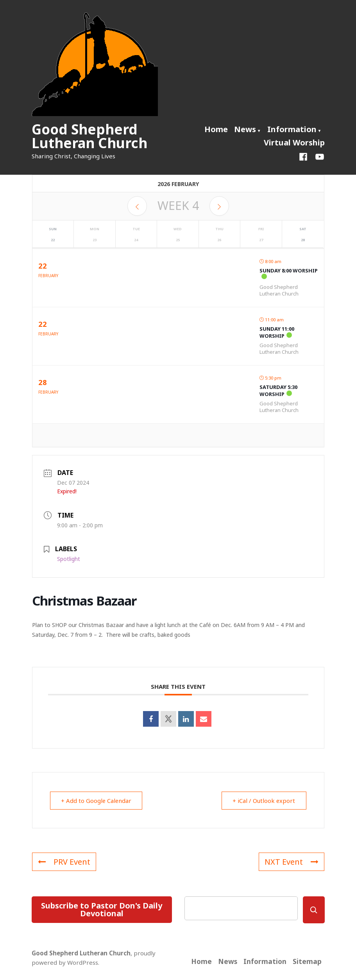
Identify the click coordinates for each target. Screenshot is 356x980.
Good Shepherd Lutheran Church (89, 136)
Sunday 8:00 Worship (289, 271)
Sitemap (307, 961)
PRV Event (64, 862)
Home (216, 129)
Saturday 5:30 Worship (278, 391)
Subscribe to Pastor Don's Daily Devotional (102, 909)
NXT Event (291, 862)
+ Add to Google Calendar (97, 801)
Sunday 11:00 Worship (277, 332)
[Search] (314, 910)
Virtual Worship (294, 142)
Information (292, 129)
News (245, 129)
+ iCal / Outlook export (264, 801)
